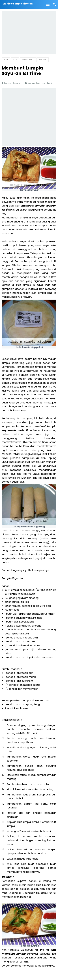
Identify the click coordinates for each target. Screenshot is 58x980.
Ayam (32, 83)
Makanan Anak (45, 83)
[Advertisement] (29, 33)
